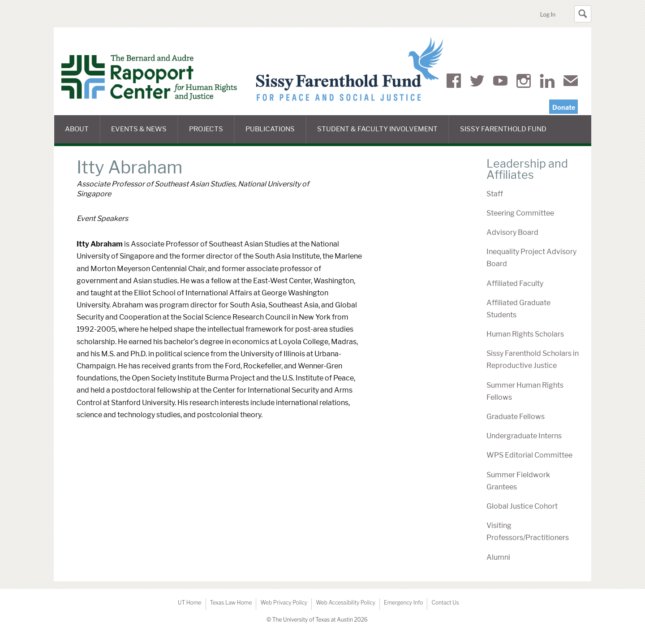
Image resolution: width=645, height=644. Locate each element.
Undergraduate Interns (524, 436)
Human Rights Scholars (525, 334)
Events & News (144, 134)
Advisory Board (512, 232)
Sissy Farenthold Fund (509, 134)
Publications (276, 134)
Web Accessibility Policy (346, 603)
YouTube (500, 82)
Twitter (477, 82)
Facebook (454, 82)
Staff (495, 194)
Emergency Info (404, 603)
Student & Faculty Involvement (383, 134)
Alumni (498, 557)
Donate (564, 108)
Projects (212, 134)
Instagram (524, 82)
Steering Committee (520, 213)
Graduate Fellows (516, 417)
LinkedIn (547, 82)
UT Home (189, 603)
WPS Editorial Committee (529, 455)
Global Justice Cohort (522, 506)
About (82, 134)
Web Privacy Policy (284, 603)
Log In (548, 15)
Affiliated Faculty (515, 283)
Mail (571, 82)
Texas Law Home (231, 603)
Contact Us (445, 603)
